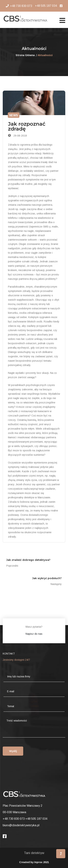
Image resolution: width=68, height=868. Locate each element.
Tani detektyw (34, 853)
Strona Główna (25, 55)
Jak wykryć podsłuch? (47, 578)
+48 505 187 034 (46, 6)
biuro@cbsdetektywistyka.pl (21, 825)
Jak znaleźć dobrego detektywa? (28, 560)
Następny (56, 584)
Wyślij (13, 751)
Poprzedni (12, 566)
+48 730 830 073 (21, 6)
